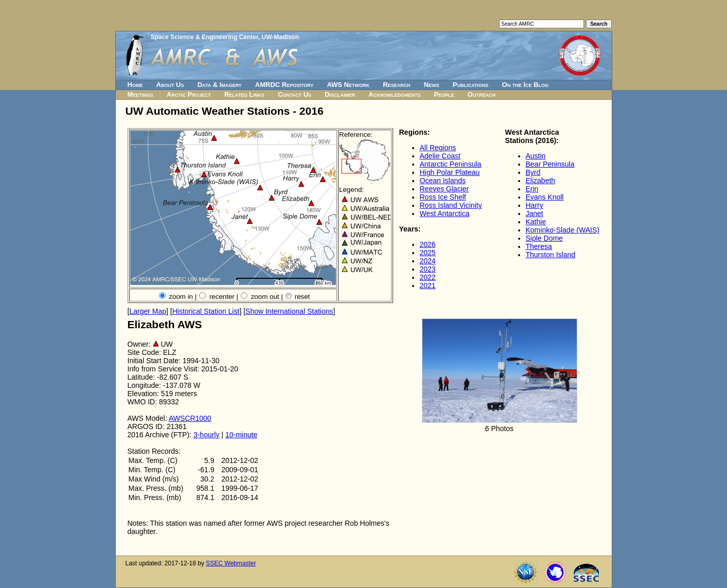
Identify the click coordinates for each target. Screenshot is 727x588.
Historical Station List (206, 311)
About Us (170, 85)
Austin (536, 156)
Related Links (244, 94)
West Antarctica (445, 213)
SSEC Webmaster (231, 563)
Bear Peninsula (550, 164)
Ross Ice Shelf (443, 197)
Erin (532, 189)
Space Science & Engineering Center (205, 37)
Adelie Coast (440, 156)
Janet (535, 213)
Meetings (140, 94)
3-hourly (207, 435)
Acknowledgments (394, 94)
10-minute (241, 435)
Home (135, 85)
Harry (535, 205)
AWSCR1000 (190, 418)
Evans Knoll (545, 197)
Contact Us (295, 94)
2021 (428, 286)
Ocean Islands (443, 181)
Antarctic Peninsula (451, 164)
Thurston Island (551, 255)
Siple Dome (544, 238)
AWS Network (348, 85)
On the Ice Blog (525, 85)
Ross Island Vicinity (451, 205)
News (432, 85)
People (444, 94)
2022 (428, 277)
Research (396, 85)
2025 (428, 253)
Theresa (539, 246)
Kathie (536, 222)
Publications (471, 85)
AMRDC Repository (284, 85)
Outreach (482, 94)
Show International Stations (289, 311)
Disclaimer (340, 94)
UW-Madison (280, 37)
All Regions (438, 148)
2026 (428, 244)
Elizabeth (541, 181)
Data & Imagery (220, 85)
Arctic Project (189, 94)
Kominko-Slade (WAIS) (563, 230)
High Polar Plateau (450, 172)
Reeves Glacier (445, 189)
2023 (428, 269)
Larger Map (148, 311)
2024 (428, 261)
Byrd (533, 172)
